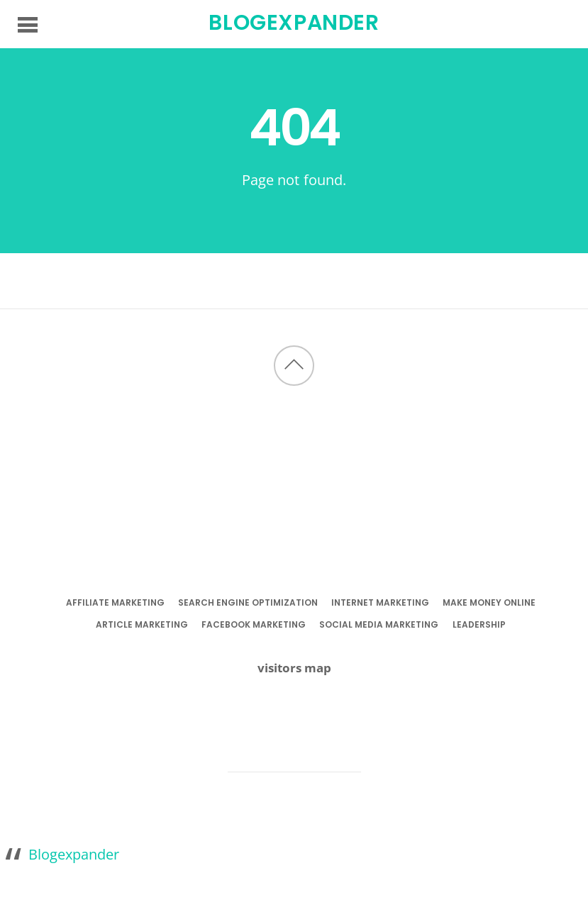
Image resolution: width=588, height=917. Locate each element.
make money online (489, 602)
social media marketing (379, 624)
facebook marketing (254, 624)
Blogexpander (74, 854)
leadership (479, 624)
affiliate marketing (115, 602)
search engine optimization (248, 602)
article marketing (142, 624)
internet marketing (380, 602)
